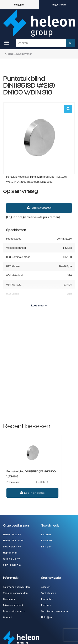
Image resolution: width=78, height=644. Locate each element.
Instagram (47, 547)
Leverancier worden (14, 611)
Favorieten (47, 599)
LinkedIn (46, 535)
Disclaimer (9, 599)
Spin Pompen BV (12, 565)
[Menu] (7, 43)
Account (46, 587)
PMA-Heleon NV (12, 547)
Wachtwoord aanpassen (54, 611)
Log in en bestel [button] (39, 208)
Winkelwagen (49, 593)
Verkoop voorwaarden (15, 593)
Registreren (59, 5)
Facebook (47, 541)
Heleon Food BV (12, 535)
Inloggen (19, 5)
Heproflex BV (10, 553)
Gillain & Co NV (11, 559)
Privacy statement (13, 605)
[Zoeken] (70, 43)
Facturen (46, 605)
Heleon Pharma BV (13, 541)
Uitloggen (46, 617)
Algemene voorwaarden (16, 587)
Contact (7, 617)
